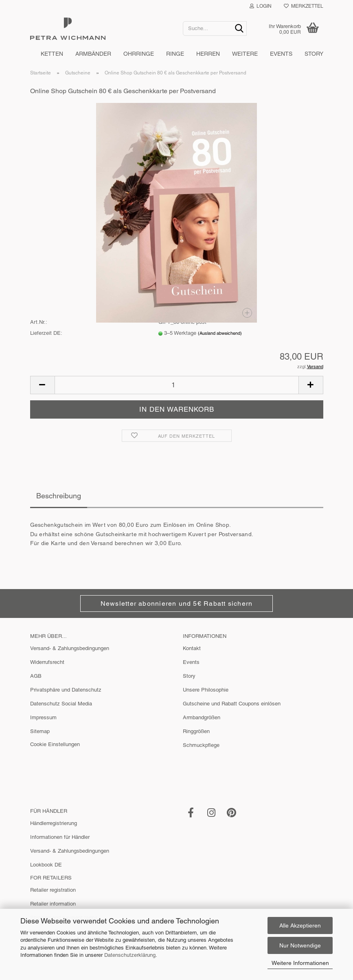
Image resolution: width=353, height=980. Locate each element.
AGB (36, 676)
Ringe (175, 54)
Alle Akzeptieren (300, 925)
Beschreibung (59, 496)
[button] (42, 385)
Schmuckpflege (201, 745)
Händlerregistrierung (54, 823)
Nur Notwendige (300, 945)
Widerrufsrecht (47, 662)
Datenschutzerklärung (130, 955)
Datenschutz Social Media (61, 704)
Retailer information (53, 904)
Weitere (245, 54)
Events (281, 54)
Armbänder (93, 54)
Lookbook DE (46, 865)
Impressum (43, 717)
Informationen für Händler (60, 837)
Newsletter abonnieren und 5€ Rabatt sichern (176, 603)
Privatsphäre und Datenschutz (66, 690)
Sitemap (40, 731)
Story (314, 54)
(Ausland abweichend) (220, 333)
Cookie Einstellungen (55, 744)
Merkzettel (304, 6)
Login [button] (261, 6)
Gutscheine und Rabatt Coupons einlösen (232, 704)
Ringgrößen (196, 731)
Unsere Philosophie (206, 690)
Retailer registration (53, 890)
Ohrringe (139, 54)
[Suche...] (239, 29)
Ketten (52, 54)
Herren (208, 54)
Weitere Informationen (300, 963)
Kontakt (192, 648)
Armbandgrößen (202, 717)
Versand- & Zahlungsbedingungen (70, 648)
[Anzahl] (177, 385)
